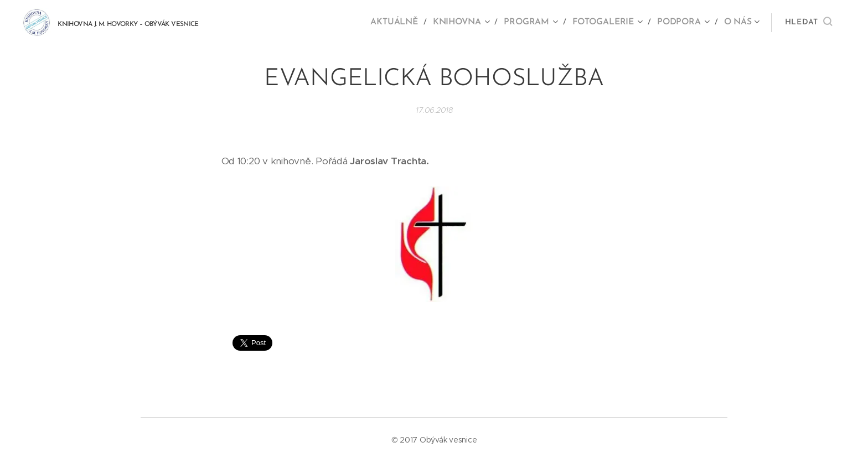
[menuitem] (404, 23)
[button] (808, 23)
